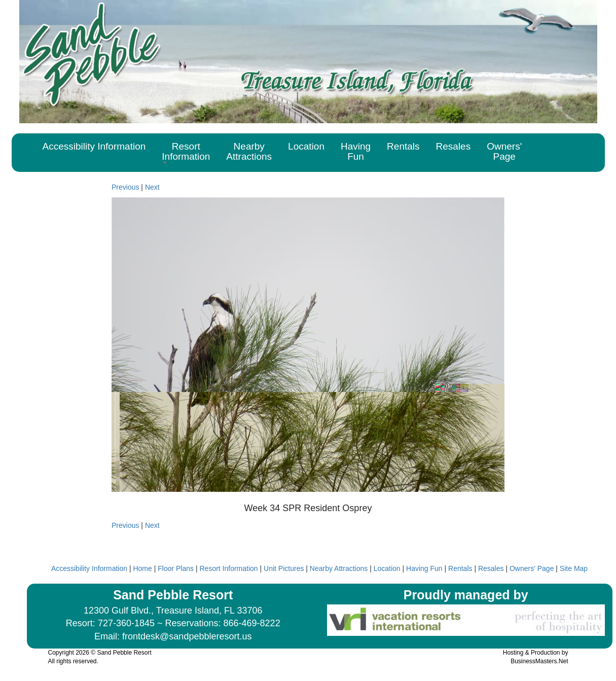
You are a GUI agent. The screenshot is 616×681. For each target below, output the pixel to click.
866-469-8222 (252, 623)
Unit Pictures (284, 568)
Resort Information (228, 568)
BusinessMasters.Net (539, 661)
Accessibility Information (89, 568)
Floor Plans (176, 568)
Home (142, 568)
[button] (186, 153)
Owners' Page (532, 568)
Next (152, 187)
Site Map (574, 568)
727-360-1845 (126, 623)
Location (387, 568)
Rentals (460, 568)
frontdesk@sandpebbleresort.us (187, 636)
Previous (125, 187)
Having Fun (424, 568)
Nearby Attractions (339, 568)
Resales (491, 568)
